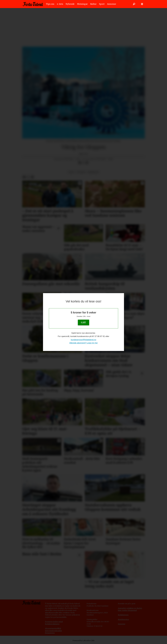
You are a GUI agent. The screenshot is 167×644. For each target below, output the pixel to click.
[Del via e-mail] (87, 163)
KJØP (83, 322)
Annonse (112, 4)
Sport (102, 4)
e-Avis (60, 4)
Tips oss (50, 4)
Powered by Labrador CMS (83, 641)
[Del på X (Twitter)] (83, 163)
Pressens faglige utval (54, 622)
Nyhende (70, 4)
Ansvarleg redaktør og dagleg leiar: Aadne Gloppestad (130, 609)
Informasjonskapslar (53, 631)
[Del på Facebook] (80, 163)
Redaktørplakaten (52, 624)
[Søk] (134, 4)
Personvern (50, 633)
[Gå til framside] (33, 4)
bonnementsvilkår (54, 628)
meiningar (93, 172)
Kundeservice (123, 619)
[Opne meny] (142, 4)
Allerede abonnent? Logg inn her (84, 343)
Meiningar (82, 4)
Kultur (93, 4)
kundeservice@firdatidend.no (83, 340)
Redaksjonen (123, 615)
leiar (71, 172)
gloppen (81, 172)
